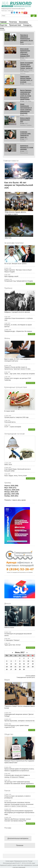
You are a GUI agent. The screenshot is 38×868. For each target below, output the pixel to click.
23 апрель (6, 724)
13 (11, 664)
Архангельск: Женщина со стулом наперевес (27, 147)
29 (20, 669)
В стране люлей (9, 411)
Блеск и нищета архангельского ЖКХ (25, 120)
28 (15, 669)
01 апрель (6, 416)
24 (28, 667)
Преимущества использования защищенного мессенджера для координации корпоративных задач (19, 812)
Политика (13, 22)
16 (24, 664)
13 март (6, 643)
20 (11, 667)
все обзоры (31, 334)
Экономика (23, 22)
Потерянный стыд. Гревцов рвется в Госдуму (19, 281)
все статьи (32, 429)
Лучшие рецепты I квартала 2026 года (16, 417)
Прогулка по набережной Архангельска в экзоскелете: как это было (27, 39)
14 (15, 664)
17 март (6, 377)
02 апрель (6, 467)
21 (15, 667)
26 (7, 669)
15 (20, 664)
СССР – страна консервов (13, 427)
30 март (6, 372)
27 (11, 669)
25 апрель (6, 713)
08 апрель (6, 366)
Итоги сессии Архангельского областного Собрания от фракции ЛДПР (25, 52)
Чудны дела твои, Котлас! (13, 645)
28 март (6, 639)
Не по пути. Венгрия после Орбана (15, 264)
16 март (6, 474)
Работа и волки (9, 627)
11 (33, 661)
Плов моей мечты (10, 422)
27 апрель (6, 794)
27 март (6, 420)
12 (7, 664)
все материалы (30, 284)
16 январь (6, 330)
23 (24, 667)
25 (33, 667)
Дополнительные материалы (18, 838)
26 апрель (6, 801)
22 (20, 667)
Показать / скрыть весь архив (15, 500)
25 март (6, 275)
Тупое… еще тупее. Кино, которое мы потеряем (20, 374)
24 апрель (6, 463)
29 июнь (22, 44)
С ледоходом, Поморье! (12, 640)
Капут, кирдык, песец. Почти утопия (16, 476)
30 (24, 669)
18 (33, 664)
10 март (6, 323)
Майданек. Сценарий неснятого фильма (17, 312)
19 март (6, 425)
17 (28, 664)
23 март (6, 317)
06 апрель (6, 268)
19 (7, 667)
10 (28, 661)
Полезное (20, 845)
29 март (6, 774)
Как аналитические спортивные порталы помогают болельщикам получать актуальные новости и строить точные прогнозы (19, 804)
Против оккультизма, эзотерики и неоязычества (19, 721)
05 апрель (6, 767)
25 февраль (7, 279)
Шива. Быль (8, 464)
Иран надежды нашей (11, 276)
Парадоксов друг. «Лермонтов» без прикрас (18, 331)
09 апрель (6, 632)
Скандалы (27, 25)
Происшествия (15, 25)
